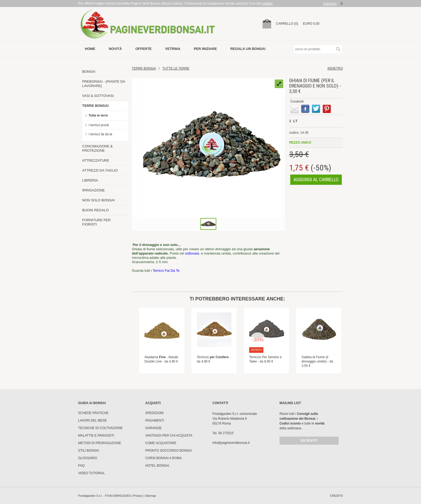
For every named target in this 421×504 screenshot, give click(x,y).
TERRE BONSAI (95, 106)
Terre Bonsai (144, 68)
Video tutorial (92, 473)
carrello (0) (287, 24)
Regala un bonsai (248, 49)
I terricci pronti (99, 125)
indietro (335, 68)
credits (336, 496)
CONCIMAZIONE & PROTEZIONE (97, 148)
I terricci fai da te (100, 134)
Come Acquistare (161, 443)
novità (115, 49)
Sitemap (150, 496)
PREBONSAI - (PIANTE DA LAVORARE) (104, 84)
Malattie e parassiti (96, 436)
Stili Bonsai (88, 451)
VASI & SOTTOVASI (98, 96)
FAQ (81, 466)
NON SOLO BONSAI (98, 200)
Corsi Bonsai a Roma (164, 458)
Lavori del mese (92, 420)
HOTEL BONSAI (157, 466)
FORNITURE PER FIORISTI (96, 222)
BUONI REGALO (95, 210)
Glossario (88, 458)
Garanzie (153, 428)
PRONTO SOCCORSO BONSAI (168, 451)
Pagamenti (155, 420)
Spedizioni (154, 413)
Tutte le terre (98, 115)
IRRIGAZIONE (94, 190)
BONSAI (89, 72)
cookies (267, 3)
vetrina (173, 49)
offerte (144, 49)
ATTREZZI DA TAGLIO (100, 170)
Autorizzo (330, 4)
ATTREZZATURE (96, 160)
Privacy (138, 496)
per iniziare (205, 49)
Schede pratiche (93, 413)
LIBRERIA (90, 180)
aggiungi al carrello (316, 180)
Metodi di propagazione (100, 443)
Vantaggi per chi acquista (169, 436)
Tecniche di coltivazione (100, 428)
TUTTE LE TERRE (176, 68)
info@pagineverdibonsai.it (231, 443)
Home (90, 49)
